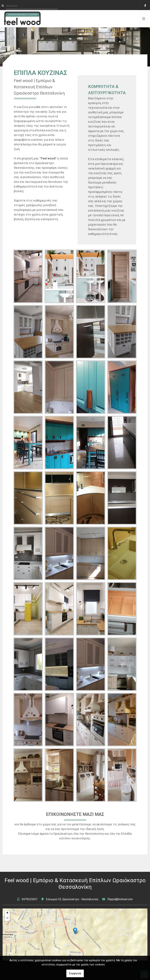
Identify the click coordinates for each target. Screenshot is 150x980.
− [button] (7, 918)
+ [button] (7, 913)
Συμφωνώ (75, 973)
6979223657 (30, 899)
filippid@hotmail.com (120, 899)
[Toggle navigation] (144, 19)
